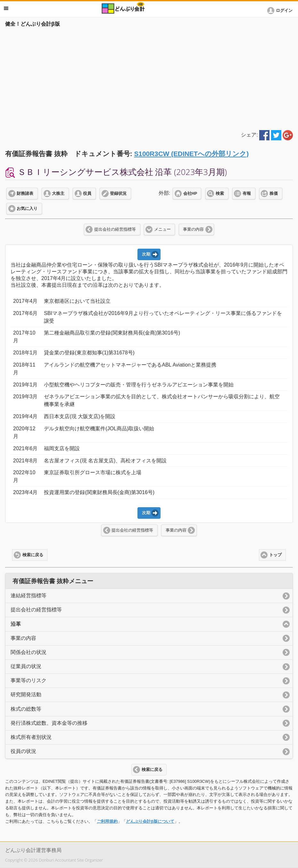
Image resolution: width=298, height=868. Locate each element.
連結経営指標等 (29, 595)
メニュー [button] (6, 8)
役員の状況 (23, 751)
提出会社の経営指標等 (115, 229)
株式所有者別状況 (31, 737)
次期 (146, 254)
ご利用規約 (107, 821)
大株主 (58, 194)
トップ (275, 555)
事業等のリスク (29, 680)
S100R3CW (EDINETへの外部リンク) (191, 154)
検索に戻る (33, 555)
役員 (87, 194)
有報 (247, 194)
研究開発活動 (26, 694)
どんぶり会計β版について (150, 821)
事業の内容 (193, 229)
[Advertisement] (149, 78)
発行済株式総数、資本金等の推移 (49, 723)
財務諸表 (25, 194)
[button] (281, 11)
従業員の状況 (26, 666)
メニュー (162, 229)
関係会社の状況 (29, 652)
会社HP (190, 194)
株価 (274, 194)
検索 (220, 194)
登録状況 (118, 194)
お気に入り (27, 209)
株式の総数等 (26, 709)
